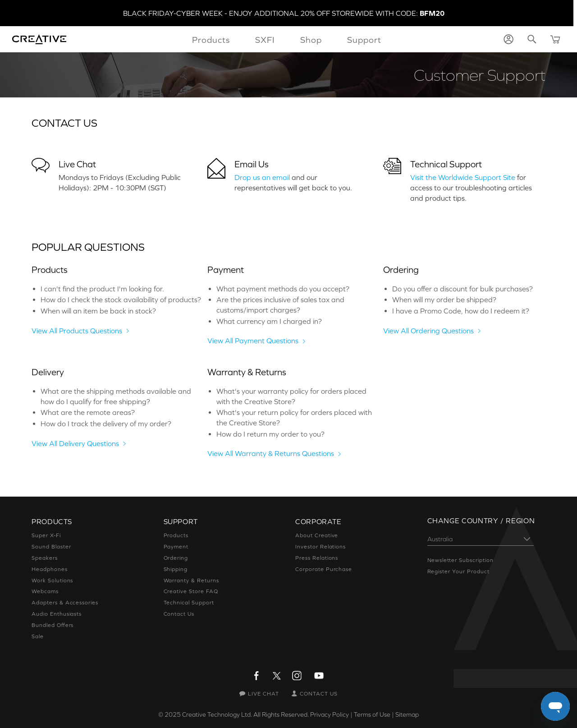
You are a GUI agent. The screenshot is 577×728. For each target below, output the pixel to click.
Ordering (176, 558)
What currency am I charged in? (269, 321)
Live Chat (77, 164)
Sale (38, 636)
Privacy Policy (330, 714)
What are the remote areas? (88, 412)
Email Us (252, 164)
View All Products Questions (77, 331)
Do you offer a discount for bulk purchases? (463, 289)
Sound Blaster (51, 547)
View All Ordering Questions (428, 331)
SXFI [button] (265, 40)
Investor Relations (321, 547)
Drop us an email (262, 177)
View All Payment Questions (253, 341)
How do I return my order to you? (270, 434)
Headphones (50, 569)
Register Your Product (458, 571)
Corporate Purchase (324, 569)
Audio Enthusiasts (57, 614)
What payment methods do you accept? (283, 289)
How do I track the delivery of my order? (106, 424)
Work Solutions (52, 581)
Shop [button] (311, 40)
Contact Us (179, 614)
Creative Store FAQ (191, 591)
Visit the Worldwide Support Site (463, 177)
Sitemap (407, 714)
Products (176, 535)
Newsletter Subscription (460, 560)
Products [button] (211, 40)
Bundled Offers (53, 625)
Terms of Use (372, 714)
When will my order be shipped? (444, 299)
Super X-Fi (46, 535)
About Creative (317, 535)
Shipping (176, 569)
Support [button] (364, 40)
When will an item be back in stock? (98, 311)
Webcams (45, 591)
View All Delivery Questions (75, 443)
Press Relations (317, 558)
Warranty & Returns (191, 581)
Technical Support (446, 164)
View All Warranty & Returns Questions (271, 453)
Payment (176, 547)
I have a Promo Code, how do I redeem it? (461, 311)
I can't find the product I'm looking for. (102, 289)
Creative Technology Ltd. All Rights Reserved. (245, 714)
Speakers (45, 558)
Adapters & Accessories (65, 603)
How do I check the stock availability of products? (121, 299)
